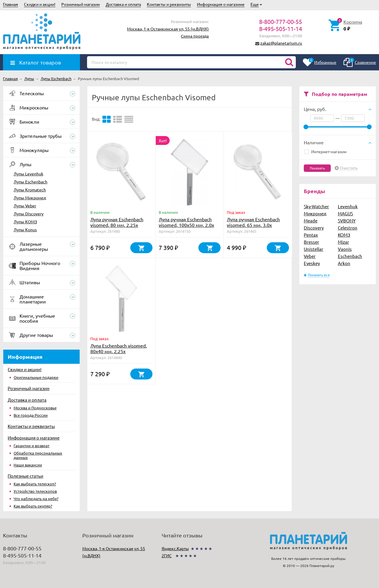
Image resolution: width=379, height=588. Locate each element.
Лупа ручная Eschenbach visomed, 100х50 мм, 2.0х (186, 222)
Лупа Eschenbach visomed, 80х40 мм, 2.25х (119, 348)
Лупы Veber (25, 206)
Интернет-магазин (325, 151)
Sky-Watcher (316, 206)
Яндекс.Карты (175, 548)
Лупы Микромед (30, 198)
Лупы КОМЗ (25, 222)
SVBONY (347, 220)
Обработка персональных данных (38, 455)
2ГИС (167, 555)
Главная (11, 4)
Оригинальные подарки (36, 377)
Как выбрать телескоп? (35, 484)
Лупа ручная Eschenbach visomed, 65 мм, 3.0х (253, 222)
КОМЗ (344, 235)
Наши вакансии (28, 465)
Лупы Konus (25, 230)
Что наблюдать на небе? (36, 499)
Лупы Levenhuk (28, 174)
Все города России (31, 415)
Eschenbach (350, 256)
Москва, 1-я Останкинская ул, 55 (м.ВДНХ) (168, 29)
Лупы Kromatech (30, 190)
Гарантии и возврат (32, 446)
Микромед (315, 213)
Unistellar (314, 249)
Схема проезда (195, 36)
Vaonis (345, 249)
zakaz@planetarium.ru (281, 43)
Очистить (349, 168)
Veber (310, 256)
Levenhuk (348, 206)
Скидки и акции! (40, 4)
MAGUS (345, 213)
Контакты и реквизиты (169, 4)
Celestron (348, 228)
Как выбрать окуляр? (33, 506)
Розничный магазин (81, 4)
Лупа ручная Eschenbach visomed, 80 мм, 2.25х (117, 222)
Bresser (311, 242)
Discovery (314, 228)
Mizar (343, 242)
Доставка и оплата (123, 4)
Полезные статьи (25, 476)
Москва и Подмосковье (35, 408)
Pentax (311, 235)
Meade (311, 220)
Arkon (344, 263)
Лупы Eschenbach (30, 182)
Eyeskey (312, 263)
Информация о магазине (221, 4)
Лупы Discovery (29, 214)
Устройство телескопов (35, 491)
